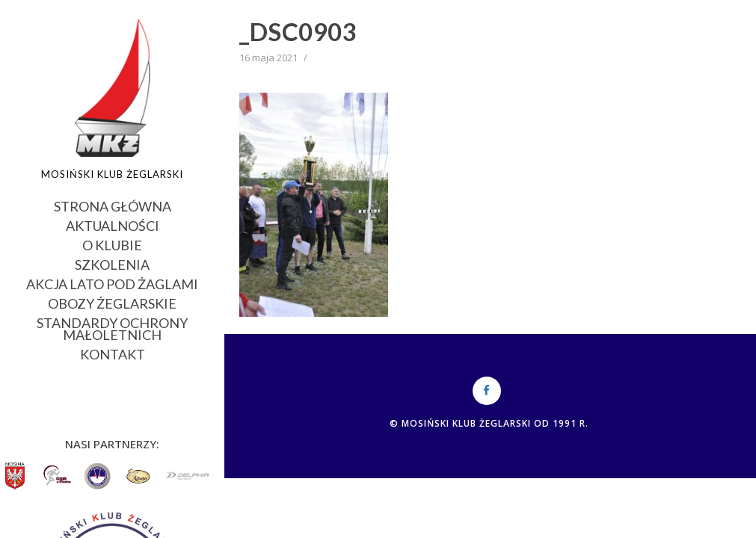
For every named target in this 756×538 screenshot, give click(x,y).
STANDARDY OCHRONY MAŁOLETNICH (112, 328)
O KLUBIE (112, 244)
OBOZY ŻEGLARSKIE (112, 302)
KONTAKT (113, 353)
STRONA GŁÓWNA (113, 205)
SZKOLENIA (112, 263)
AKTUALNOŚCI (113, 225)
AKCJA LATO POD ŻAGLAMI (112, 283)
